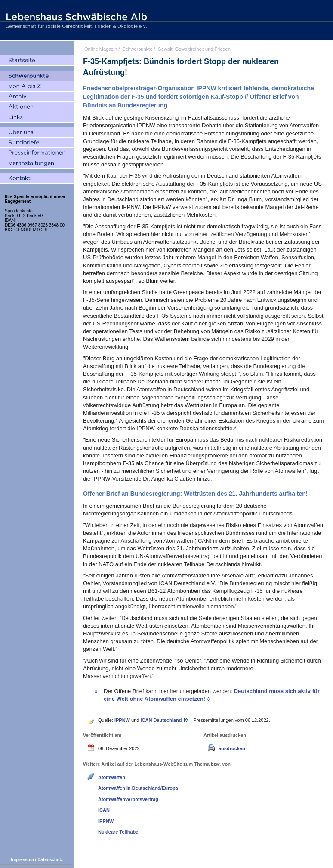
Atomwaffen (112, 777)
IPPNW (123, 720)
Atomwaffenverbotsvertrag (128, 799)
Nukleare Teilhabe (118, 832)
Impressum (22, 860)
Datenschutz (50, 860)
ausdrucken (232, 748)
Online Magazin (101, 49)
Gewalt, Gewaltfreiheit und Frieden (194, 49)
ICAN (104, 810)
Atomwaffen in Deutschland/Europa (138, 788)
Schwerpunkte (138, 49)
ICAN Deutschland (162, 720)
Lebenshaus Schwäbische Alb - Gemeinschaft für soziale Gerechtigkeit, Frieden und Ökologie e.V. (75, 20)
